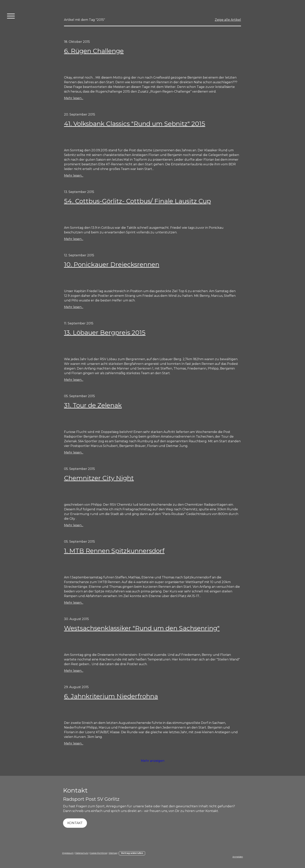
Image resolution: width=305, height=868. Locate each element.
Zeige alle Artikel (228, 20)
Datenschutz (82, 853)
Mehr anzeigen (153, 761)
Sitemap (113, 853)
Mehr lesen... (74, 98)
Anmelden (238, 857)
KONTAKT (75, 823)
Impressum (68, 853)
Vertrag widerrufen (132, 853)
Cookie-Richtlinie (98, 853)
